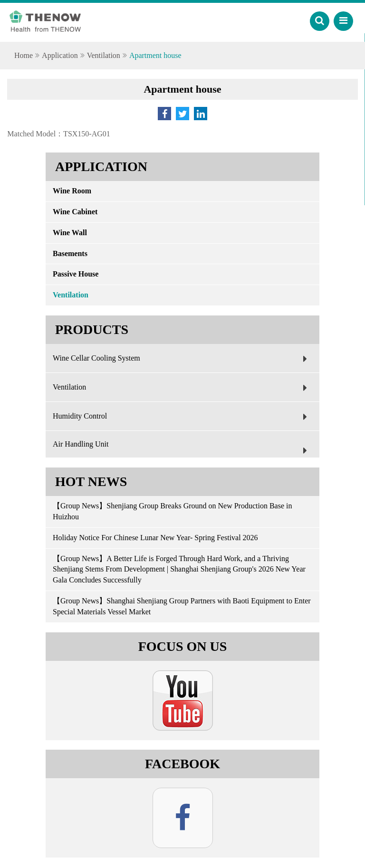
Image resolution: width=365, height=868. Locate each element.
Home (24, 55)
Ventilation (104, 55)
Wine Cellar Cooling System (182, 359)
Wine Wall (70, 233)
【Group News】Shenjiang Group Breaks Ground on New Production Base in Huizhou (172, 511)
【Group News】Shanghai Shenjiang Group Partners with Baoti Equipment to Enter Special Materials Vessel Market (182, 606)
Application (60, 55)
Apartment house (155, 55)
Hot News (91, 482)
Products (92, 329)
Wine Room (72, 191)
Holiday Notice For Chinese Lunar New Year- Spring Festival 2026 (155, 538)
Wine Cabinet (75, 212)
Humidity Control (182, 417)
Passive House (76, 274)
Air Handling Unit (182, 449)
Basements (70, 253)
